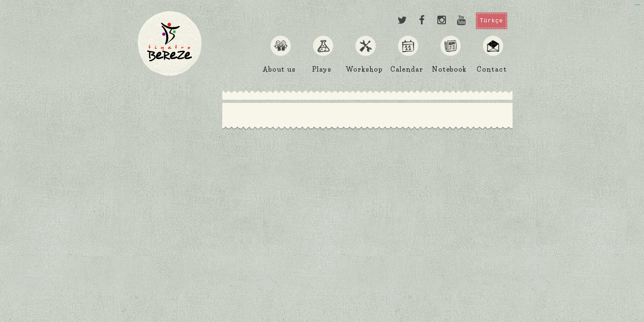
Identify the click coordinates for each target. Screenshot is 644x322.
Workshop (364, 69)
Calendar (407, 69)
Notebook (449, 69)
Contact (492, 69)
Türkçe (491, 21)
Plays (322, 69)
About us (280, 69)
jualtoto (638, 5)
